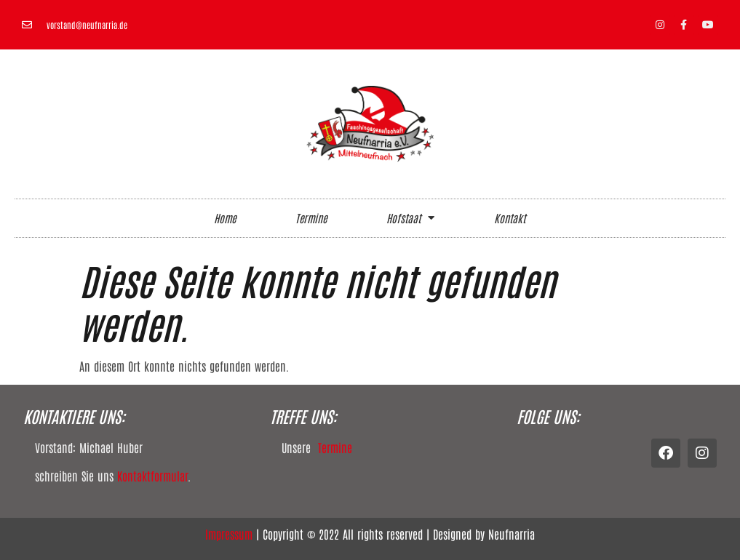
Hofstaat (410, 218)
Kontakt (510, 218)
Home (225, 218)
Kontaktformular (152, 476)
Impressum (229, 534)
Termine (311, 218)
